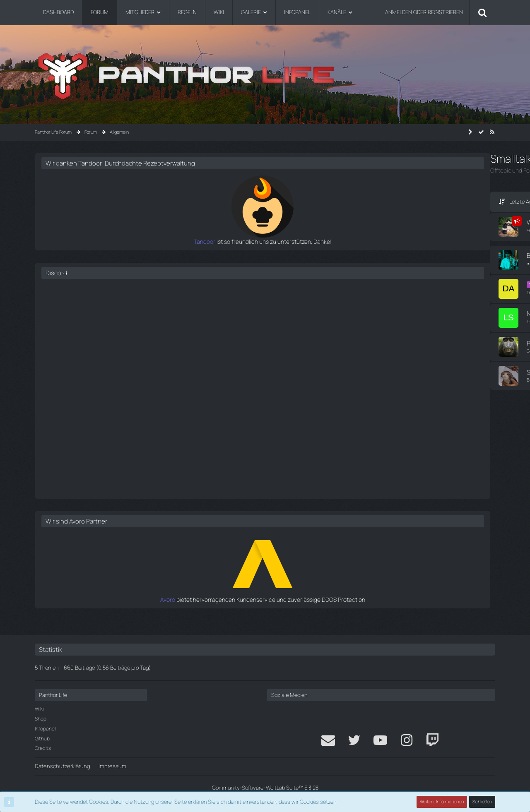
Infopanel (45, 729)
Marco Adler (287, 255)
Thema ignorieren (138, 263)
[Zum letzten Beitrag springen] (262, 259)
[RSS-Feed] (492, 132)
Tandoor (372, 249)
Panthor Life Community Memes (116, 347)
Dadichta (80, 290)
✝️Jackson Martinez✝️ (104, 282)
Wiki (39, 709)
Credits (43, 748)
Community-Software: (265, 788)
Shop (41, 719)
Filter (322, 201)
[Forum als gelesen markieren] (481, 132)
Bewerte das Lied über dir (107, 255)
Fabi (277, 375)
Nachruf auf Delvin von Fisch (110, 314)
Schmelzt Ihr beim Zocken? (109, 376)
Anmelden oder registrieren (424, 12)
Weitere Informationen (442, 802)
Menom (281, 285)
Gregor (78, 354)
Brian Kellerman (87, 383)
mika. (76, 263)
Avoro (376, 606)
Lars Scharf (83, 321)
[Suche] (482, 12)
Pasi (278, 346)
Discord (376, 280)
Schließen (482, 802)
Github (42, 739)
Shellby (78, 229)
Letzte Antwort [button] (72, 201)
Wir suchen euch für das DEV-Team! (121, 222)
